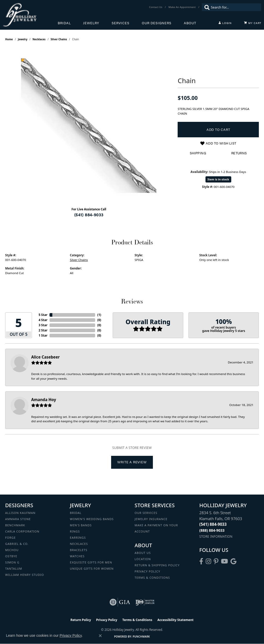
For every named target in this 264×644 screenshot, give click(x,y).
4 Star (43, 320)
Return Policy (81, 620)
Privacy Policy (147, 571)
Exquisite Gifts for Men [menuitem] (91, 562)
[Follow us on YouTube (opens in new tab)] (224, 561)
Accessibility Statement (175, 620)
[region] (89, 125)
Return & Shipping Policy (157, 565)
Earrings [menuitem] (78, 538)
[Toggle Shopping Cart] (253, 23)
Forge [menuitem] (10, 538)
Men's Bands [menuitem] (81, 525)
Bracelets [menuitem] (79, 550)
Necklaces (39, 39)
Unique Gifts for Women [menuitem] (92, 569)
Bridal (64, 23)
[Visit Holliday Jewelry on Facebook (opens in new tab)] (201, 561)
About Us (143, 553)
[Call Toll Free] (212, 530)
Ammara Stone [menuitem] (18, 519)
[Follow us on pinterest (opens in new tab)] (216, 561)
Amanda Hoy (44, 400)
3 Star (43, 325)
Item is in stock (218, 179)
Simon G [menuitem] (12, 562)
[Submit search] (206, 7)
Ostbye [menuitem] (11, 556)
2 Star (43, 330)
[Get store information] (216, 536)
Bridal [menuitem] (76, 513)
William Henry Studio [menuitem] (24, 575)
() (99, 315)
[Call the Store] (213, 524)
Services (121, 23)
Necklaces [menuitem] (79, 544)
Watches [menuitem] (77, 556)
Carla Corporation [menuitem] (22, 531)
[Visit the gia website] (120, 602)
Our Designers (157, 23)
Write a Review (132, 462)
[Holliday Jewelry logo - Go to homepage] (30, 15)
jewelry (23, 39)
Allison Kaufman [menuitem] (20, 513)
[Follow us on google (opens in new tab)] (233, 561)
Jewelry (91, 23)
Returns (239, 153)
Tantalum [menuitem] (14, 569)
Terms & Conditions (152, 578)
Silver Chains (59, 39)
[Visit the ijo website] (145, 602)
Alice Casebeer (46, 357)
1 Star (43, 335)
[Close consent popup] (100, 636)
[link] (156, 7)
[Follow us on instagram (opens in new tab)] (208, 561)
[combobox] (235, 7)
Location (143, 559)
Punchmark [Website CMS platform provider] (141, 637)
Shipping (198, 153)
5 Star (43, 315)
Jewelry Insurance (151, 519)
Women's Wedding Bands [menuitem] (92, 519)
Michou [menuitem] (12, 550)
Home (9, 39)
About (190, 23)
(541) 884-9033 (89, 215)
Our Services (146, 513)
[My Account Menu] (225, 23)
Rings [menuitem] (75, 531)
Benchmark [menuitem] (15, 525)
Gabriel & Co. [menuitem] (17, 544)
